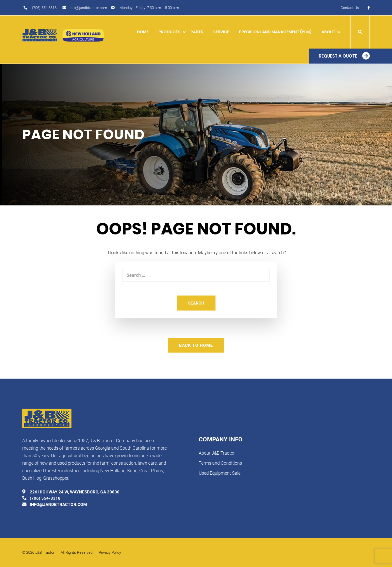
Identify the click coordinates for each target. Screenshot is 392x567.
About (328, 32)
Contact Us (350, 8)
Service (221, 32)
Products (169, 32)
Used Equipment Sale (220, 473)
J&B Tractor (45, 552)
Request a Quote (338, 56)
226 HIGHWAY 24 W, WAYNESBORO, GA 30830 (75, 492)
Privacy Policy (110, 552)
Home (143, 32)
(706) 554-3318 (44, 8)
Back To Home (196, 345)
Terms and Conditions (220, 463)
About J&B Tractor (217, 453)
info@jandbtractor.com (88, 8)
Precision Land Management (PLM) (275, 32)
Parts (197, 32)
